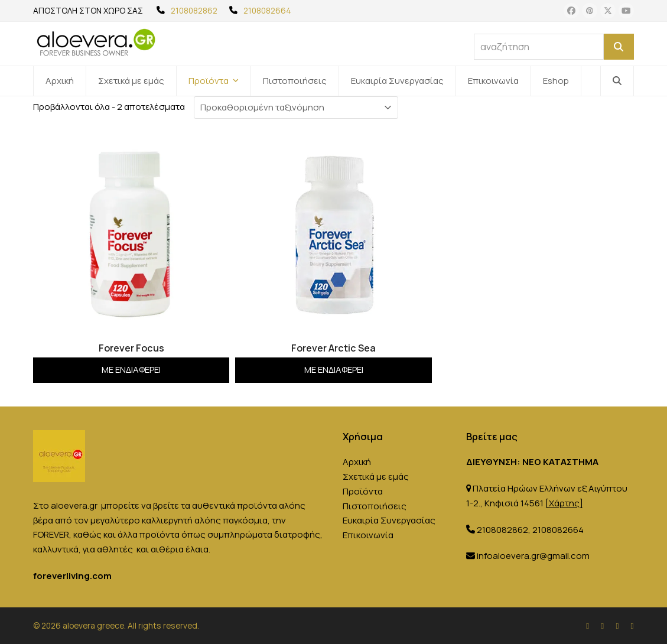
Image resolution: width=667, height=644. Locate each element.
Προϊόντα (363, 491)
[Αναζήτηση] (619, 47)
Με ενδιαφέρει (131, 370)
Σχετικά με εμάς (376, 477)
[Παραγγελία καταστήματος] (296, 108)
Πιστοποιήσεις (375, 506)
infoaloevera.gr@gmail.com (533, 556)
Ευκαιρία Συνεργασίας (389, 520)
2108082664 (267, 10)
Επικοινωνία (368, 535)
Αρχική (357, 462)
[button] (617, 81)
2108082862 (194, 10)
